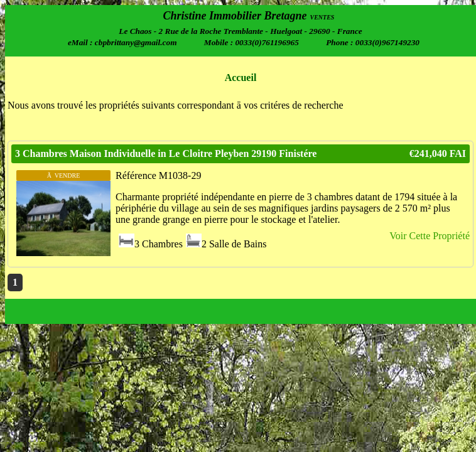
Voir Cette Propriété (430, 236)
